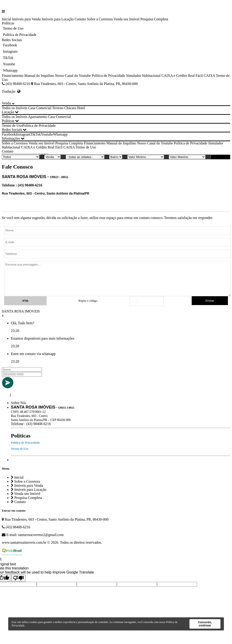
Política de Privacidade (20, 35)
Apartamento (38, 117)
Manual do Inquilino (39, 76)
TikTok (8, 58)
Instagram (10, 51)
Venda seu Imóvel (127, 19)
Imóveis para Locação (58, 19)
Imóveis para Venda (26, 19)
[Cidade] (85, 157)
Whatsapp (10, 70)
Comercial (44, 108)
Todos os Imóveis (15, 108)
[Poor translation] (18, 578)
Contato (80, 19)
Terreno (58, 108)
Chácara (70, 108)
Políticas (8, 23)
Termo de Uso (13, 28)
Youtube (9, 64)
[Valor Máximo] (187, 157)
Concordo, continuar (205, 624)
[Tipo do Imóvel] (21, 157)
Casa (32, 108)
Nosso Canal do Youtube (73, 76)
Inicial (6, 19)
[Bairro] (116, 157)
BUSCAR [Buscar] (220, 157)
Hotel (81, 108)
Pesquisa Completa (154, 19)
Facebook (10, 45)
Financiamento (13, 76)
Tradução (11, 91)
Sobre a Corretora (100, 19)
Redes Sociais (12, 40)
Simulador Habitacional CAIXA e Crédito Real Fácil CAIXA (170, 76)
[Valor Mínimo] (146, 157)
